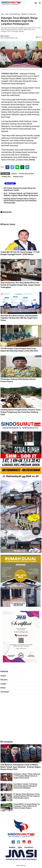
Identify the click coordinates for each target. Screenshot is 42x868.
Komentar (39, 37)
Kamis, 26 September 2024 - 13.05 (9, 38)
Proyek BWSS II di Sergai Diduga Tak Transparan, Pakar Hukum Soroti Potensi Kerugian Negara (27, 806)
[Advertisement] (21, 716)
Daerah (7, 14)
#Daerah (14, 174)
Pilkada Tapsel (32, 14)
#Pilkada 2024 (6, 177)
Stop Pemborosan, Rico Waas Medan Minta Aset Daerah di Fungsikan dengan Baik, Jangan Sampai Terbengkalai (20, 285)
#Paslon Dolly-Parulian (26, 174)
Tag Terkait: (5, 174)
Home (2, 14)
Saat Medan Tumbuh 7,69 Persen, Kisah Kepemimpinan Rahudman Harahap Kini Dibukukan (26, 786)
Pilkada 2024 (24, 14)
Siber (20, 847)
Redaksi (12, 847)
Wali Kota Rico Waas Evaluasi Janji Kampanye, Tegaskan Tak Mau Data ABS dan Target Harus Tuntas (19, 318)
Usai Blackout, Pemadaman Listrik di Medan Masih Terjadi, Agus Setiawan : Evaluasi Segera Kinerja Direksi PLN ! (21, 767)
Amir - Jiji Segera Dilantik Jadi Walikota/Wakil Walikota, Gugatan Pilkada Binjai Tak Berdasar (21, 194)
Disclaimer (29, 847)
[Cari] (36, 3)
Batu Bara (4, 680)
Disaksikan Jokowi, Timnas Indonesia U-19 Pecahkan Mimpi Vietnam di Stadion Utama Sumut (27, 776)
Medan (3, 688)
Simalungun (5, 692)
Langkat (3, 684)
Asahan (3, 676)
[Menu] (40, 3)
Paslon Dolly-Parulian (15, 14)
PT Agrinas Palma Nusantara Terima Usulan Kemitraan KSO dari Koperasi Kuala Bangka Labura (27, 796)
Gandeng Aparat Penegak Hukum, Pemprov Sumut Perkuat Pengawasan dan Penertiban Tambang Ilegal (20, 201)
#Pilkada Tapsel (18, 177)
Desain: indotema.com (21, 865)
